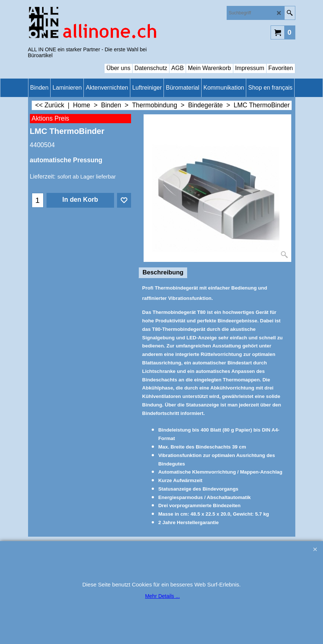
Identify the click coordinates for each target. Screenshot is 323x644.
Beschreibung (163, 272)
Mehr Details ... (162, 596)
